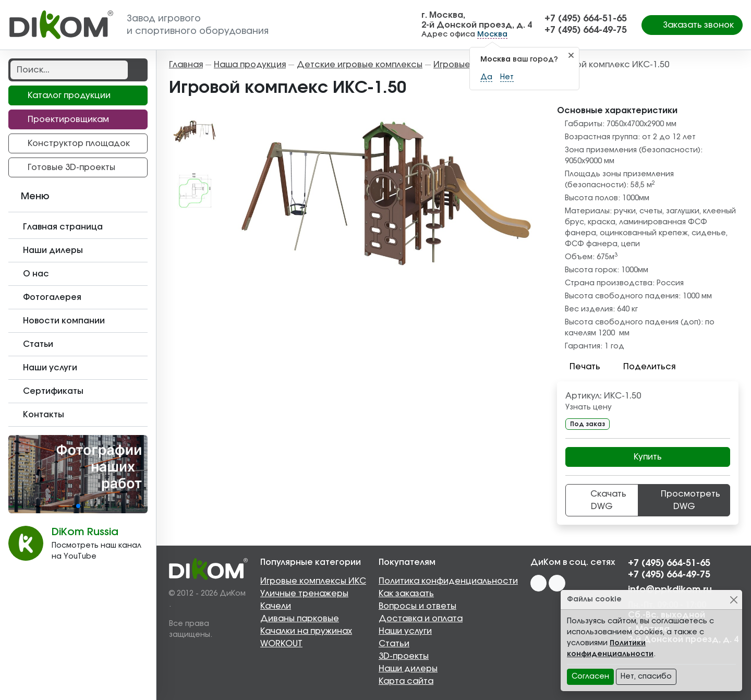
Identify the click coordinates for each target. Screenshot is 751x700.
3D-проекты (404, 656)
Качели (276, 606)
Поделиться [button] (643, 367)
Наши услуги (405, 631)
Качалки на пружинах (306, 631)
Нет (507, 77)
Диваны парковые (300, 619)
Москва (492, 34)
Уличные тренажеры (304, 594)
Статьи (394, 644)
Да (486, 77)
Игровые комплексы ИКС (313, 581)
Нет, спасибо (646, 677)
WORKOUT (281, 644)
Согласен (590, 677)
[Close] (734, 600)
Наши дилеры (408, 669)
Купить (648, 457)
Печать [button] (579, 367)
